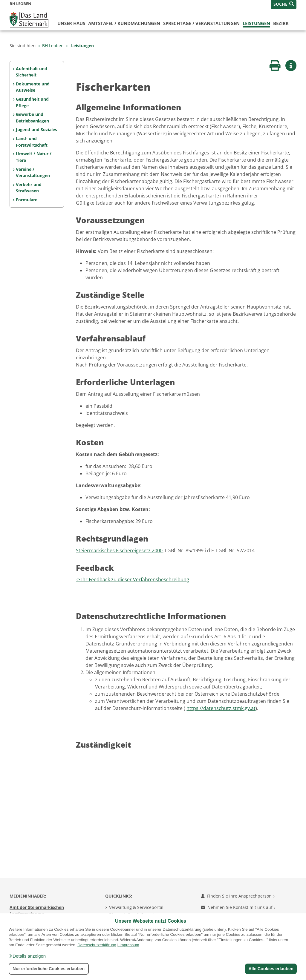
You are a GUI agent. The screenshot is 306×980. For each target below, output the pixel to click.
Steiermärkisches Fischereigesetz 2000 (119, 550)
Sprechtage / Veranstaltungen (201, 23)
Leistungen (256, 23)
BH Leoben (51, 46)
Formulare (27, 200)
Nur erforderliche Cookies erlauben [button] (49, 969)
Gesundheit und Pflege (32, 102)
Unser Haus (71, 23)
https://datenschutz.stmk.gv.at (221, 708)
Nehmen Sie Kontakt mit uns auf (238, 907)
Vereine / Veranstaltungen (33, 172)
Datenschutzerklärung (97, 945)
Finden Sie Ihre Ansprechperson (238, 896)
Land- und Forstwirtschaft (32, 142)
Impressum (129, 945)
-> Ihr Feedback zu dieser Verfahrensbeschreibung (133, 579)
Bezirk (281, 23)
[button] (27, 956)
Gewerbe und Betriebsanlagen (32, 118)
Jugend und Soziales (36, 129)
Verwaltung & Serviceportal (136, 907)
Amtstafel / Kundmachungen (124, 23)
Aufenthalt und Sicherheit (32, 72)
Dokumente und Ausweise (33, 87)
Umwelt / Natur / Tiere (34, 157)
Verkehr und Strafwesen (29, 188)
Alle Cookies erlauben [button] (271, 969)
